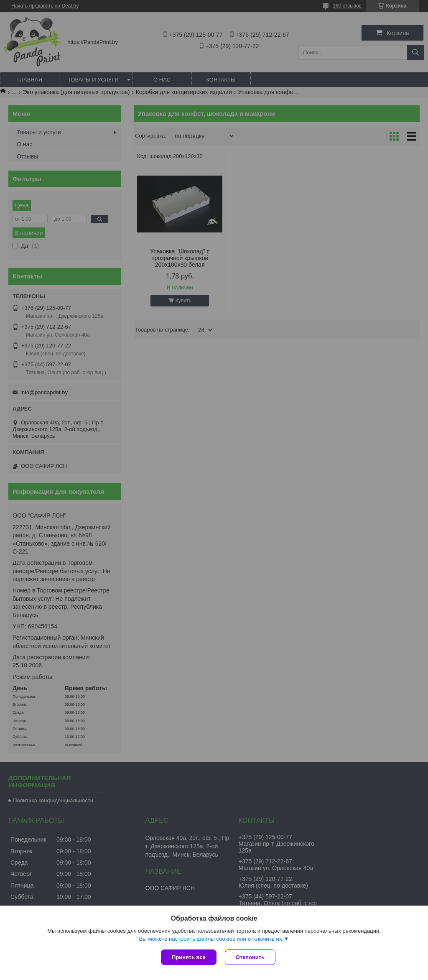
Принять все (189, 957)
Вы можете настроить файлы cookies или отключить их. (211, 939)
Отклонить (250, 957)
